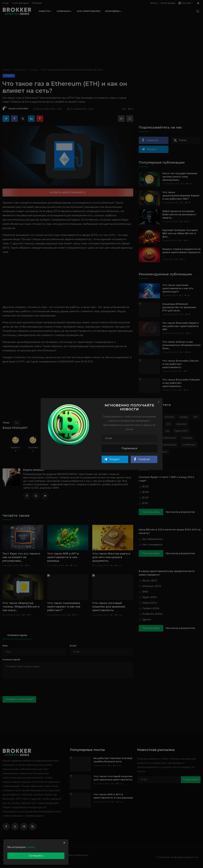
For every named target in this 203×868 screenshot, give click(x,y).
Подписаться (129, 448)
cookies (31, 847)
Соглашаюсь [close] (36, 856)
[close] (64, 843)
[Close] (159, 402)
